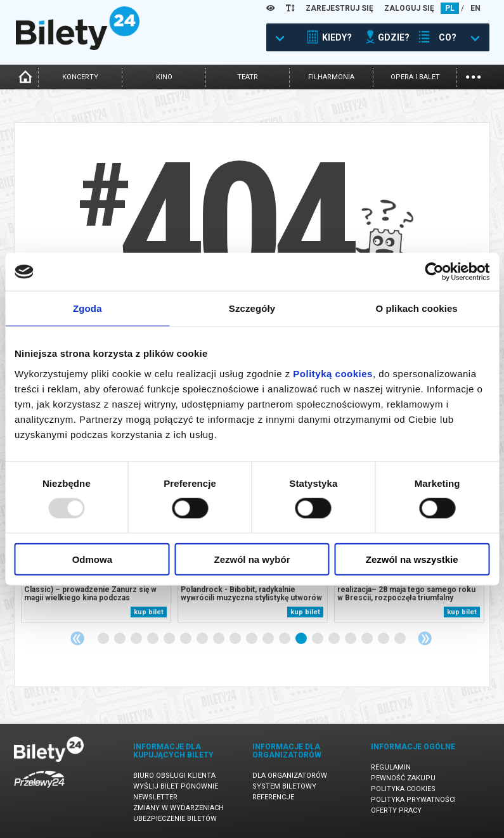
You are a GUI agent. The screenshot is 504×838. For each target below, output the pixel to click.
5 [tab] (170, 639)
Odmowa (92, 559)
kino (164, 77)
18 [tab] (384, 639)
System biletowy (284, 786)
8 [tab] (219, 639)
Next (425, 638)
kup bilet (149, 612)
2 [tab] (120, 639)
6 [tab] (186, 639)
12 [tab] (285, 639)
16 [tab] (351, 639)
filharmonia (331, 77)
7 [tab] (203, 639)
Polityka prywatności (413, 800)
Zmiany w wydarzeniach (178, 808)
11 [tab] (269, 639)
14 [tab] (318, 639)
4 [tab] (153, 639)
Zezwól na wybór (252, 559)
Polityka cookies (403, 789)
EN (475, 8)
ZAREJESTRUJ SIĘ (339, 8)
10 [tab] (252, 639)
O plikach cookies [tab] (417, 308)
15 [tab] (335, 639)
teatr (248, 77)
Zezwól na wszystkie (412, 559)
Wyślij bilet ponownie (176, 786)
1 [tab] (104, 639)
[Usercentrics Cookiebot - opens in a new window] (434, 272)
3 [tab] (137, 639)
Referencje (273, 797)
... (473, 76)
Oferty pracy (396, 810)
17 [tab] (368, 639)
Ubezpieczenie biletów (175, 819)
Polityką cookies (333, 373)
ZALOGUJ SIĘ (409, 8)
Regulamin (391, 767)
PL (450, 8)
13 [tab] (302, 639)
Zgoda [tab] (87, 308)
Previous (77, 638)
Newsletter (155, 797)
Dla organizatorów (290, 776)
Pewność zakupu (403, 778)
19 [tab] (401, 639)
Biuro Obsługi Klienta (174, 776)
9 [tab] (236, 639)
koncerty (80, 77)
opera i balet (415, 77)
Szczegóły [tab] (252, 308)
